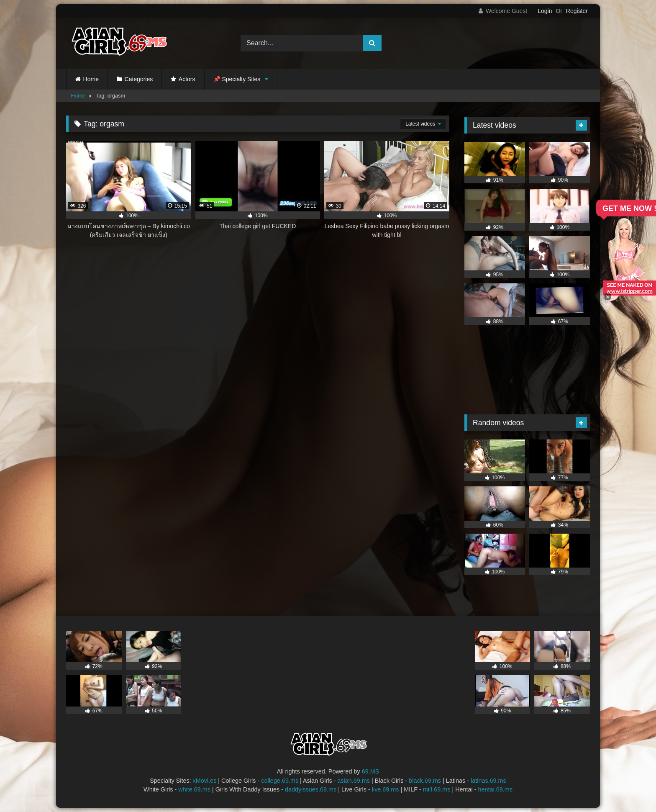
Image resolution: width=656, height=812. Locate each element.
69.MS (371, 771)
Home (91, 79)
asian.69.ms (354, 781)
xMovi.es (205, 781)
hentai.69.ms (495, 789)
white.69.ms (194, 789)
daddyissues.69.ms (311, 789)
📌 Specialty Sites (237, 79)
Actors (187, 79)
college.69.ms (280, 781)
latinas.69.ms (488, 781)
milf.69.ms (437, 789)
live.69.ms (386, 789)
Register (577, 11)
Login (545, 11)
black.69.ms (425, 781)
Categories (139, 79)
